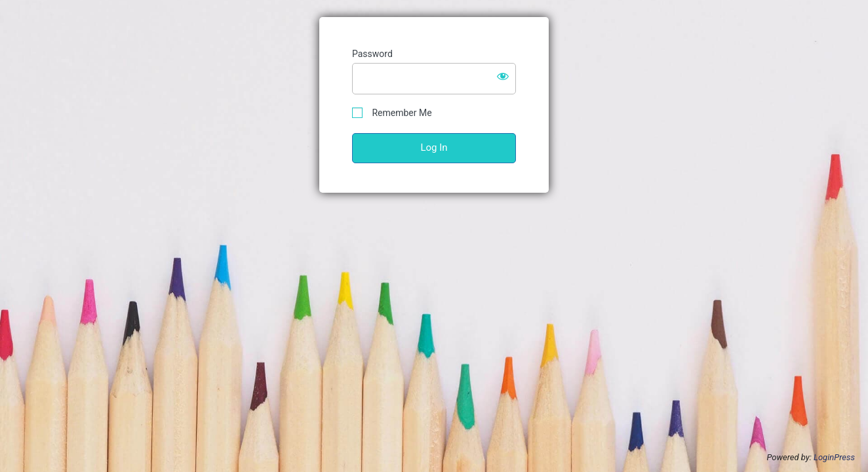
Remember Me (392, 113)
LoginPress (834, 457)
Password (372, 54)
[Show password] (503, 76)
